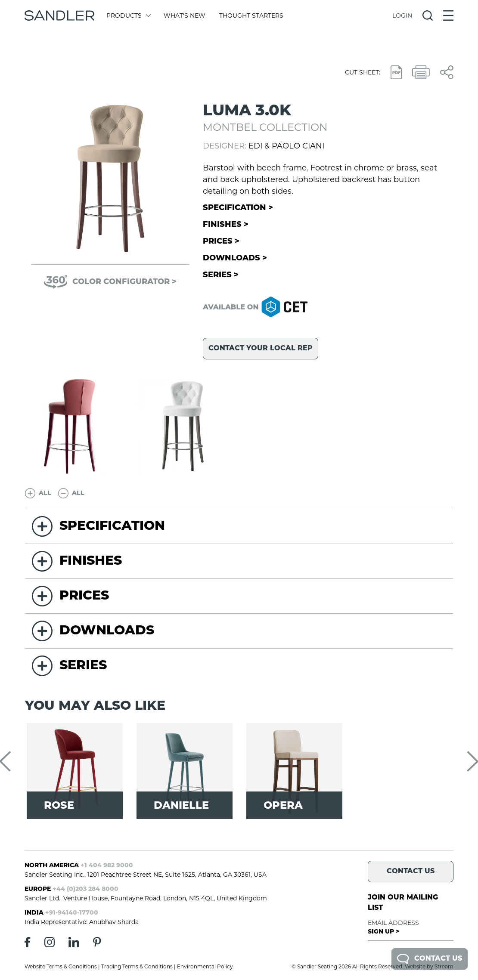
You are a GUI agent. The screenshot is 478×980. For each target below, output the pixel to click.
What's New (185, 15)
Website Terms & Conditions (61, 966)
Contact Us (430, 959)
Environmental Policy (205, 966)
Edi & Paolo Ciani (286, 146)
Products (128, 15)
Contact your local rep (261, 349)
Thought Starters (251, 15)
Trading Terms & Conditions (137, 966)
